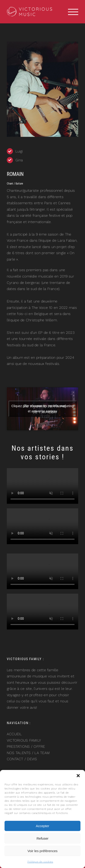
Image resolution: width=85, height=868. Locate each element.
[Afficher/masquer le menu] (73, 12)
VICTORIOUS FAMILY (24, 740)
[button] (78, 776)
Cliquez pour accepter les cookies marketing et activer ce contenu (42, 409)
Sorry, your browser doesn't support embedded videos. (42, 486)
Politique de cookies (40, 862)
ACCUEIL (14, 734)
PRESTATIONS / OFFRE (26, 746)
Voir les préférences (42, 851)
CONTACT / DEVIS (22, 759)
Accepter (42, 826)
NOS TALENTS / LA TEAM (28, 753)
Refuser (42, 838)
